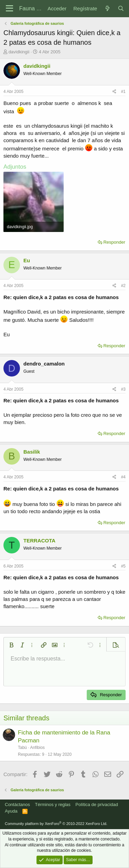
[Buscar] (121, 8)
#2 (123, 286)
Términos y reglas (53, 805)
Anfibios (37, 748)
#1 (123, 92)
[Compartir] (114, 92)
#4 (123, 477)
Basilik (32, 452)
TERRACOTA (39, 541)
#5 (123, 566)
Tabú (22, 748)
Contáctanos (17, 805)
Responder (114, 242)
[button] (11, 645)
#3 (123, 389)
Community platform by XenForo (56, 824)
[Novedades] (107, 8)
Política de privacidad (97, 805)
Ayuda (11, 811)
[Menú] (9, 9)
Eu (27, 260)
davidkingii (19, 52)
